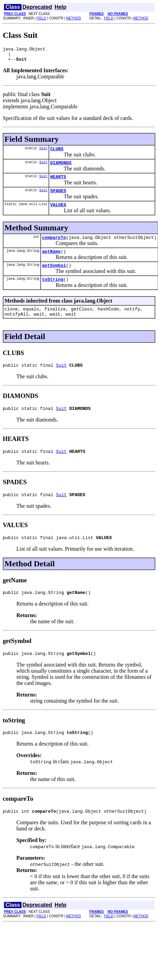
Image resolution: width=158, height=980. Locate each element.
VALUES (58, 213)
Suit (43, 152)
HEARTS (58, 183)
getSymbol (54, 276)
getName (51, 261)
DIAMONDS (61, 168)
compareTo (54, 246)
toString (53, 291)
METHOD (74, 18)
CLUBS (57, 153)
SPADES (58, 198)
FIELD (41, 18)
